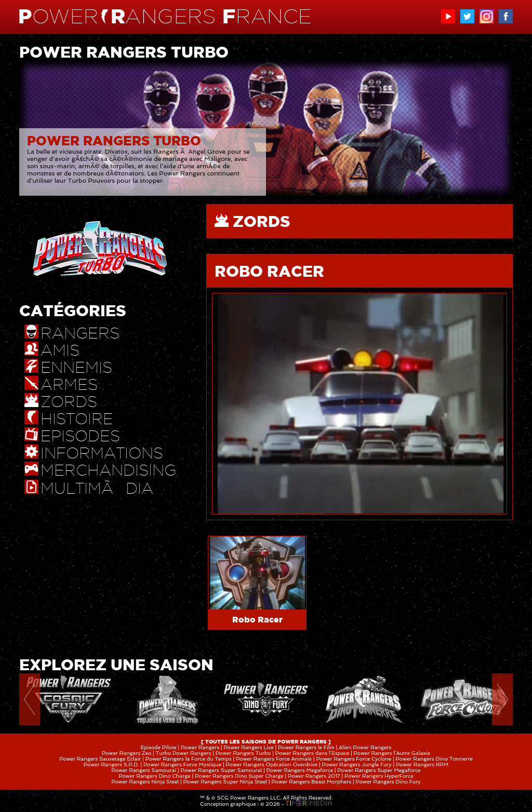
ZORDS (262, 221)
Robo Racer (257, 619)
